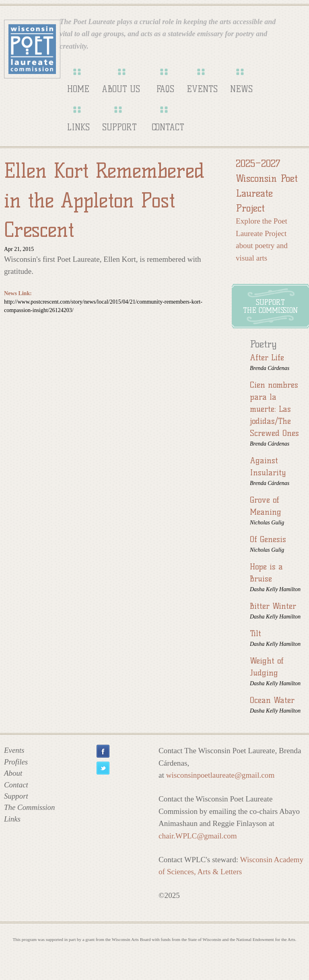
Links (78, 127)
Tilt (255, 633)
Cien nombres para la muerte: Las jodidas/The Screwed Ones (274, 409)
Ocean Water (272, 700)
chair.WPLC (198, 836)
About (13, 773)
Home (78, 89)
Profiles (16, 762)
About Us (121, 89)
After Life (267, 357)
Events (202, 89)
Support (119, 127)
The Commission (29, 807)
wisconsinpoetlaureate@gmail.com (220, 775)
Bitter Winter (273, 606)
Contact (168, 127)
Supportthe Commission (271, 306)
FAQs (165, 89)
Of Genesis (268, 539)
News (241, 89)
